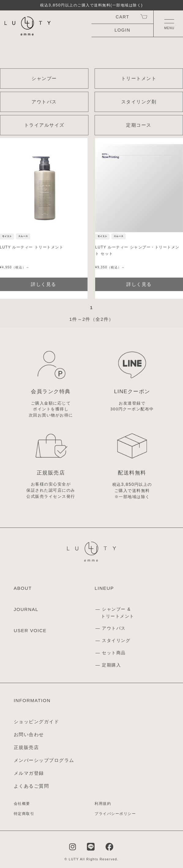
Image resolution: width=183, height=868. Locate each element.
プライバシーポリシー (115, 814)
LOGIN (122, 30)
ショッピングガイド (37, 722)
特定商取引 (24, 814)
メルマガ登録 (29, 773)
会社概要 (22, 804)
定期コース (139, 125)
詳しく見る (139, 284)
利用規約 (103, 804)
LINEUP (104, 588)
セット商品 (114, 653)
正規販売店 (26, 747)
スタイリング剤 (139, 102)
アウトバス (44, 102)
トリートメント (139, 78)
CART (122, 17)
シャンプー (44, 78)
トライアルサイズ (44, 125)
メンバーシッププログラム (44, 760)
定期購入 (111, 665)
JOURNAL (26, 609)
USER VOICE (30, 630)
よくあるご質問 (32, 786)
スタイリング (116, 640)
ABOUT (23, 588)
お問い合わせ (29, 734)
